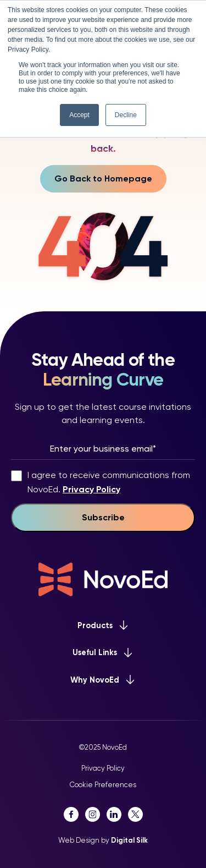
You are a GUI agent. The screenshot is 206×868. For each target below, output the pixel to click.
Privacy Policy (91, 489)
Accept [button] (79, 115)
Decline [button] (126, 115)
